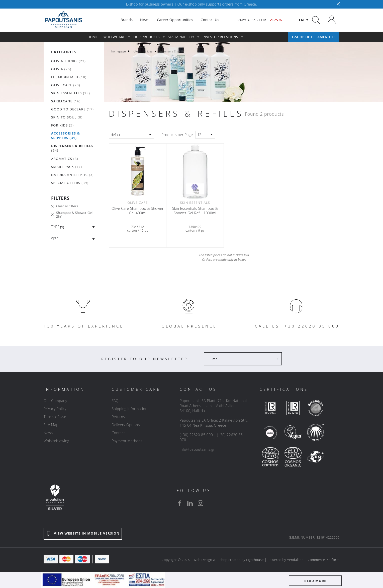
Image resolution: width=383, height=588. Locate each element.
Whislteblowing (56, 441)
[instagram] (201, 503)
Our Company (55, 401)
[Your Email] (239, 359)
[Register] (276, 359)
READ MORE (315, 581)
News (48, 433)
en (301, 20)
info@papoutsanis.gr (197, 449)
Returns (118, 417)
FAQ (115, 401)
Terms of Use (55, 417)
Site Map (51, 425)
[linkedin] (190, 503)
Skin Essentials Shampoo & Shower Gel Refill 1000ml (195, 211)
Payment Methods (127, 441)
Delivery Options (126, 425)
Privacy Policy (55, 409)
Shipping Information (129, 409)
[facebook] (179, 503)
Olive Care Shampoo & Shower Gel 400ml (138, 211)
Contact (118, 433)
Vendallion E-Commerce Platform (313, 560)
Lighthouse (255, 560)
